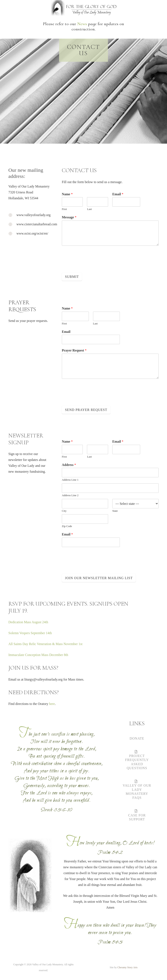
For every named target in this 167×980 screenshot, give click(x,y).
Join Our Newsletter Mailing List (99, 578)
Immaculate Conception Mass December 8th (39, 655)
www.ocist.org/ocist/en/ (32, 233)
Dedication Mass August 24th (28, 622)
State (115, 511)
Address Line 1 (70, 480)
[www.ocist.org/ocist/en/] (12, 234)
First (64, 209)
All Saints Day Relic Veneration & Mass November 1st (45, 644)
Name (67, 194)
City (64, 511)
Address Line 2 (70, 495)
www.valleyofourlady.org (33, 215)
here (52, 704)
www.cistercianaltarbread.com (37, 224)
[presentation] (94, 266)
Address (69, 465)
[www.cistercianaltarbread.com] (12, 224)
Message (69, 217)
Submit (72, 277)
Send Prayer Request (86, 410)
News (82, 24)
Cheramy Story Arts (127, 967)
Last (89, 209)
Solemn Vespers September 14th (30, 633)
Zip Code (67, 526)
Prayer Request (74, 350)
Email (118, 194)
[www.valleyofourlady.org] (12, 215)
